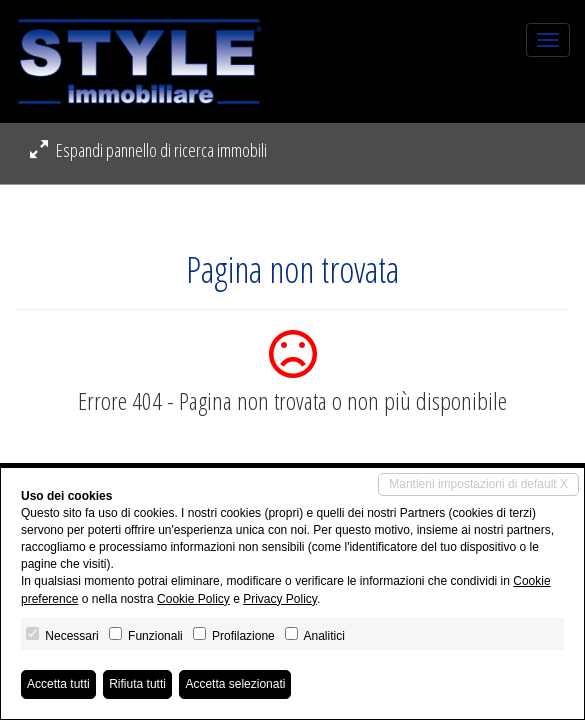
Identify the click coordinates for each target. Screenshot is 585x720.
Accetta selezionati (235, 684)
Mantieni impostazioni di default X (478, 484)
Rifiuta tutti (137, 684)
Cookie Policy (193, 599)
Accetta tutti (58, 684)
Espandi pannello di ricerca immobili (148, 150)
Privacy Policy (280, 599)
